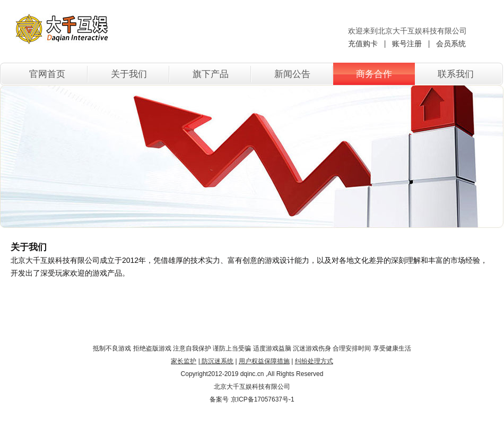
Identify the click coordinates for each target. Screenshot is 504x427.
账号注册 (407, 44)
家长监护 (184, 361)
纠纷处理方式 (314, 361)
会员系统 (451, 44)
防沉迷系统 (217, 361)
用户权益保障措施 (264, 361)
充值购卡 (363, 44)
